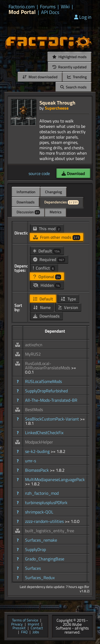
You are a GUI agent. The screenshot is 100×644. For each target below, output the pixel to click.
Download (73, 173)
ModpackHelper (39, 442)
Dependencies (61, 202)
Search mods (73, 87)
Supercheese (57, 108)
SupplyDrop (35, 549)
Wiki (65, 7)
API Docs (50, 12)
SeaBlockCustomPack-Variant (53, 419)
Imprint (33, 625)
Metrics (56, 212)
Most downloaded (40, 77)
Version (68, 307)
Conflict (44, 268)
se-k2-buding (38, 451)
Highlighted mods (69, 57)
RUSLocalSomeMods (43, 381)
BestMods (34, 410)
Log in (83, 17)
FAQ (24, 632)
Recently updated (70, 67)
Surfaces (33, 568)
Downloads (26, 202)
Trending (77, 77)
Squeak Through (57, 103)
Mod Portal (22, 12)
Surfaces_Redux (40, 578)
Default (47, 251)
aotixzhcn (34, 345)
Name (42, 307)
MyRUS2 (33, 354)
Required (49, 259)
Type (68, 299)
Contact (37, 628)
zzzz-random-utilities (45, 521)
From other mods (57, 237)
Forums (48, 7)
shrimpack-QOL (39, 512)
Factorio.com (22, 7)
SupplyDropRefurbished (46, 391)
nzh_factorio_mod (42, 493)
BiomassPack (37, 470)
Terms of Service (25, 621)
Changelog (53, 192)
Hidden (47, 285)
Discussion (28, 212)
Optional (47, 277)
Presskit (19, 628)
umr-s (31, 461)
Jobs (36, 632)
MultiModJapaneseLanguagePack (55, 479)
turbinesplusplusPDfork (46, 502)
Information (26, 192)
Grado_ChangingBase (45, 559)
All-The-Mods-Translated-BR (51, 400)
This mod (47, 229)
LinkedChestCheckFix (44, 433)
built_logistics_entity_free (50, 531)
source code (39, 173)
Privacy (17, 625)
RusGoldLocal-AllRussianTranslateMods (48, 366)
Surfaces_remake (41, 540)
